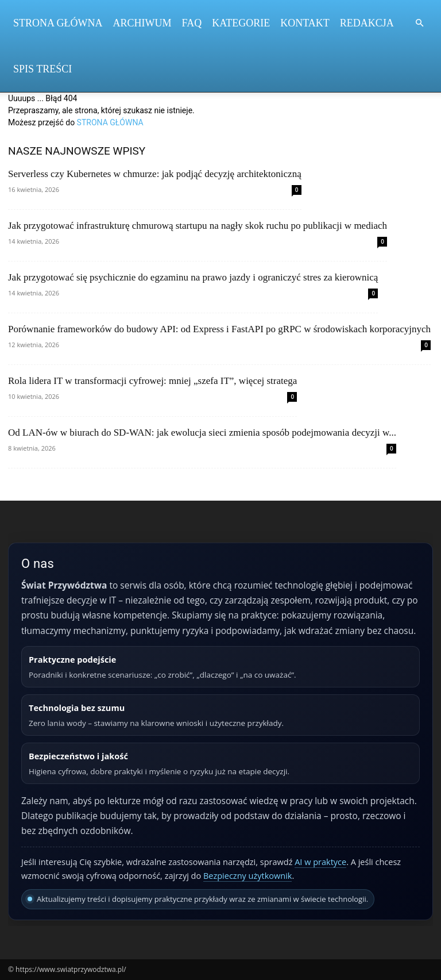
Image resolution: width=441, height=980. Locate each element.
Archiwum (142, 23)
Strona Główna (58, 23)
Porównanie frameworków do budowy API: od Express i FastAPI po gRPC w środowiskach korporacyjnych (219, 329)
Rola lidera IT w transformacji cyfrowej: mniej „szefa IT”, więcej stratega (152, 381)
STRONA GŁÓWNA (110, 122)
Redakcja (367, 23)
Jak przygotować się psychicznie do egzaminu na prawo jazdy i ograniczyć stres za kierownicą (193, 277)
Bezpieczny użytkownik (248, 876)
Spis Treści (42, 69)
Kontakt (305, 23)
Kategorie (241, 23)
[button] (419, 23)
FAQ (192, 23)
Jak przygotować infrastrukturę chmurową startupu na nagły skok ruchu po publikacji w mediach (198, 226)
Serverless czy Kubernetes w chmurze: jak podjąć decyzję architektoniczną (155, 174)
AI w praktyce (320, 862)
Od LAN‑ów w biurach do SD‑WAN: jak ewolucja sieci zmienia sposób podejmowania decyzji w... (202, 433)
